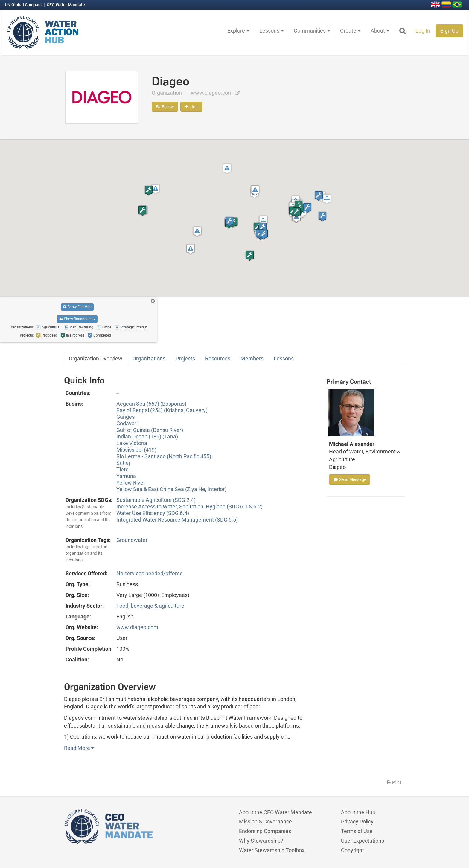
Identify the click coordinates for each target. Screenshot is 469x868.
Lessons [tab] (284, 359)
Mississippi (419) (136, 450)
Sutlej (123, 463)
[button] (156, 189)
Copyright (352, 850)
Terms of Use (357, 831)
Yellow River (131, 483)
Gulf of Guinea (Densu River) (150, 430)
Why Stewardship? (261, 841)
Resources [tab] (218, 359)
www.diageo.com (215, 93)
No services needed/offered (150, 573)
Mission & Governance (265, 822)
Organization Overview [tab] (96, 359)
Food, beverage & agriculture (150, 606)
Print (393, 782)
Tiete (122, 469)
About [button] (380, 31)
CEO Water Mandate (66, 5)
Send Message (350, 479)
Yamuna (126, 476)
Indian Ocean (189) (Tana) (147, 437)
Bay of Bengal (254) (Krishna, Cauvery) (162, 410)
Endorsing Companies (265, 831)
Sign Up (449, 31)
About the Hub (358, 812)
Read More (79, 748)
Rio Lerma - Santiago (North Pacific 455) (164, 456)
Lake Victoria (132, 443)
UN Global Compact (24, 5)
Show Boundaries (77, 319)
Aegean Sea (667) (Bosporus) (151, 404)
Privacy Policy (357, 822)
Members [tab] (252, 359)
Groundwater (132, 540)
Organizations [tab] (149, 359)
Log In (423, 31)
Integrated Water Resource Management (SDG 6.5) (177, 520)
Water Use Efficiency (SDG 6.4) (153, 513)
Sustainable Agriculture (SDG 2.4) (156, 500)
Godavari (127, 423)
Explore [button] (238, 31)
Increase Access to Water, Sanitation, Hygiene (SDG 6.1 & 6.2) (189, 506)
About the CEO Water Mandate (275, 812)
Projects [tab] (185, 359)
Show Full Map (77, 307)
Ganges (125, 417)
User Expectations (363, 841)
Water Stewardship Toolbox (272, 850)
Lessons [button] (271, 31)
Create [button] (350, 31)
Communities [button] (312, 31)
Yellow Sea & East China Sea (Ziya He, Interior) (171, 489)
